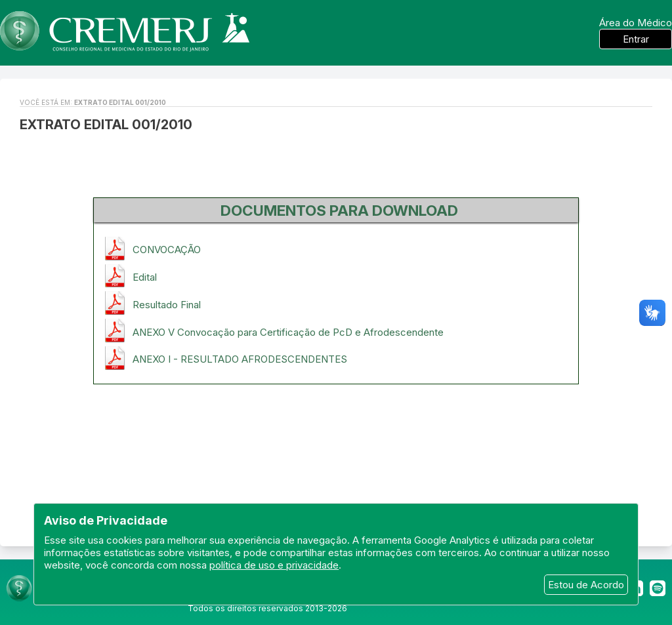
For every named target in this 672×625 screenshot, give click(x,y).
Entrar (636, 39)
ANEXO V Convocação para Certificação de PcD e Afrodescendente (288, 332)
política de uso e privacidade (274, 565)
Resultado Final (167, 305)
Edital (145, 277)
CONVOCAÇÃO (167, 250)
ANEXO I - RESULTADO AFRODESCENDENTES (240, 359)
